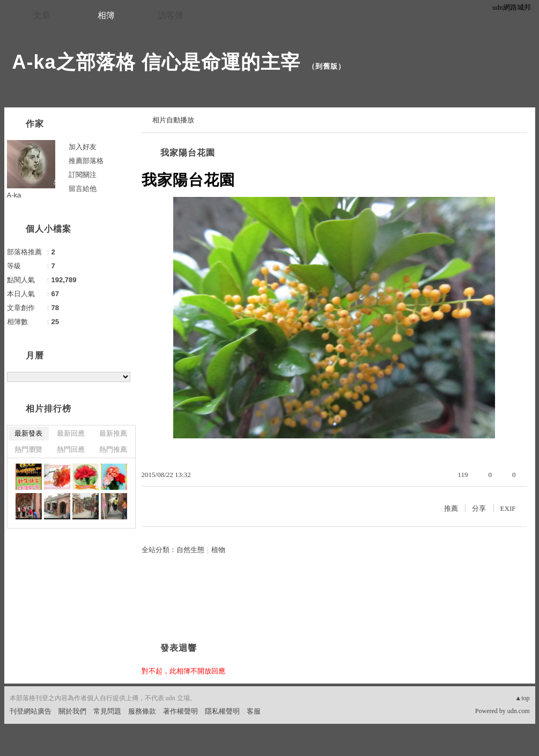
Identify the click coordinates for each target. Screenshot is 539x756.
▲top (522, 698)
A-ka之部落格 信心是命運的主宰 (156, 62)
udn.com (519, 711)
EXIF (508, 508)
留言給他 (83, 189)
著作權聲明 (180, 711)
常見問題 (107, 711)
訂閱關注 (83, 175)
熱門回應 (71, 449)
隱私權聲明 (222, 711)
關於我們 (72, 711)
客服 (254, 711)
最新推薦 (113, 433)
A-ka (14, 195)
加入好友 (83, 147)
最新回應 (71, 433)
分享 (479, 508)
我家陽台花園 (188, 153)
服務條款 (142, 711)
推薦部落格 (86, 161)
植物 (218, 550)
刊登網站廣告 (31, 711)
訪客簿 (171, 15)
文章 (42, 15)
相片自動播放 (173, 120)
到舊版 (327, 66)
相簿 (106, 15)
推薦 (451, 508)
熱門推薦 (113, 449)
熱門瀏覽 (28, 449)
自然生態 (190, 550)
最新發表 (28, 433)
